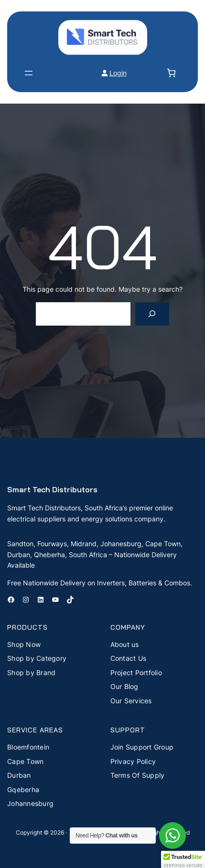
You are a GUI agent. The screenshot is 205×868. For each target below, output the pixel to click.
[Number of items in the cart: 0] (171, 73)
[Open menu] (29, 73)
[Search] (152, 314)
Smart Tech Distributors (52, 489)
